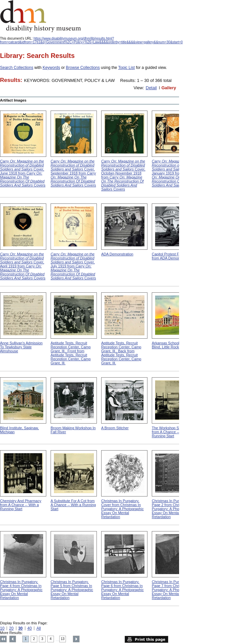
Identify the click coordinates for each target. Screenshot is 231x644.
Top (3, 639)
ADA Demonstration (117, 254)
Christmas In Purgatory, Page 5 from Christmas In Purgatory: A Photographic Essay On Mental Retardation (72, 590)
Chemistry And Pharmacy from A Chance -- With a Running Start (21, 505)
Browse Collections (83, 68)
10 (2, 628)
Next (76, 639)
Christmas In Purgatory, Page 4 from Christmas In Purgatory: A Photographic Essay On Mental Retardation (21, 590)
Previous (13, 639)
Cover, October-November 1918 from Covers (123, 175)
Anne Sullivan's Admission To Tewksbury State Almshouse (21, 347)
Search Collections (17, 68)
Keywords (51, 68)
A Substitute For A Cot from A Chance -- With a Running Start (73, 505)
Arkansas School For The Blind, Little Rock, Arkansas (174, 345)
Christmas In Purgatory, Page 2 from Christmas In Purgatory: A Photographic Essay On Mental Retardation (173, 509)
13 (63, 639)
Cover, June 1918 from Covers (23, 173)
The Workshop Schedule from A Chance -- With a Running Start (172, 432)
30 (20, 628)
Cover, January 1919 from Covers (174, 173)
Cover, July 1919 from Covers (73, 266)
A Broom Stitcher (115, 428)
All (38, 628)
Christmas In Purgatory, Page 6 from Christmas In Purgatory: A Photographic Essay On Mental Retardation (122, 590)
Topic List (126, 68)
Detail (151, 88)
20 (11, 628)
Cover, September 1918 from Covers (73, 173)
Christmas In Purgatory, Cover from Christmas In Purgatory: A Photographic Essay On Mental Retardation (122, 509)
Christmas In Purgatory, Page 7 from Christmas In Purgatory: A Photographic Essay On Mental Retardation (173, 590)
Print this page (146, 639)
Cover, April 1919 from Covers (23, 266)
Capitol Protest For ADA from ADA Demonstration (172, 256)
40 (29, 628)
